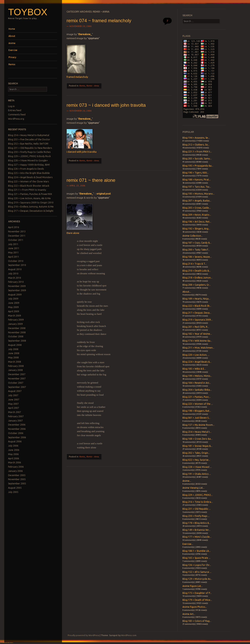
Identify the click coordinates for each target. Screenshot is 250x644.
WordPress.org (16, 119)
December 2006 (17, 425)
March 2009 (15, 316)
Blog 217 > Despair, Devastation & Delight (31, 211)
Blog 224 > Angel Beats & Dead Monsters (30, 177)
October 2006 (16, 433)
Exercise (13, 50)
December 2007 (17, 374)
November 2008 (17, 332)
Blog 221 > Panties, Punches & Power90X (30, 194)
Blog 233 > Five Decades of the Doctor (29, 139)
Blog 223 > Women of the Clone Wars (28, 182)
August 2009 (15, 295)
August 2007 (15, 391)
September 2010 (17, 265)
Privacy (12, 57)
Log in (11, 106)
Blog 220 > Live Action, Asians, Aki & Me (29, 198)
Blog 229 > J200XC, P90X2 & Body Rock (29, 156)
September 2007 (17, 387)
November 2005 (17, 479)
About (12, 36)
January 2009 (15, 324)
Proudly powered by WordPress (83, 635)
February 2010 (16, 282)
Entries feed (15, 110)
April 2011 (14, 257)
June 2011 (14, 248)
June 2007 (14, 400)
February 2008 (16, 366)
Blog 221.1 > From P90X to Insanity (27, 190)
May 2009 (13, 307)
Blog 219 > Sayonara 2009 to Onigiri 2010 (31, 203)
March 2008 (15, 362)
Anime (12, 43)
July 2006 (13, 446)
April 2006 (14, 458)
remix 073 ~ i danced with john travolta (106, 105)
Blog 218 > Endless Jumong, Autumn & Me (31, 207)
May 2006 (13, 454)
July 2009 (13, 299)
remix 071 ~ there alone (91, 180)
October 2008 (16, 336)
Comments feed (17, 115)
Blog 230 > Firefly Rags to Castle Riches (29, 152)
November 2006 (17, 429)
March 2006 (15, 462)
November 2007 (17, 379)
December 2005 (17, 475)
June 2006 (14, 450)
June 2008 (14, 353)
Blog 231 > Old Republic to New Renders (30, 148)
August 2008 (15, 345)
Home (12, 29)
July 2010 (13, 274)
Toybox (28, 12)
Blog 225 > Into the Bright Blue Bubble (29, 173)
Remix (12, 64)
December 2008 (17, 328)
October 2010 (16, 261)
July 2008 (13, 349)
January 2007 (15, 421)
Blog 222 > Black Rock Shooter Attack (29, 186)
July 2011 (13, 244)
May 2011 (13, 253)
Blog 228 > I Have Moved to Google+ (28, 160)
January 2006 (15, 471)
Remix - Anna (92, 86)
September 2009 (17, 290)
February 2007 (16, 416)
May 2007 (13, 404)
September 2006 (17, 437)
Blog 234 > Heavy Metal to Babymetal (29, 135)
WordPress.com (129, 635)
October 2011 (16, 240)
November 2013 (17, 231)
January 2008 (15, 370)
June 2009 (14, 303)
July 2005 (13, 492)
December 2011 (17, 236)
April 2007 (14, 408)
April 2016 (14, 227)
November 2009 (17, 286)
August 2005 (15, 488)
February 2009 (16, 320)
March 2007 (15, 412)
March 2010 (15, 278)
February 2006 (16, 467)
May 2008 (13, 358)
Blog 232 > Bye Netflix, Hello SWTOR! (28, 144)
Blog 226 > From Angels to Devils (26, 169)
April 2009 (14, 311)
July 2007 (13, 395)
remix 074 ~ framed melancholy (99, 21)
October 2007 (16, 383)
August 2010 (15, 269)
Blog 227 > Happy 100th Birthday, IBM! (29, 165)
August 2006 (15, 441)
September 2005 (17, 484)
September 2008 (17, 341)
